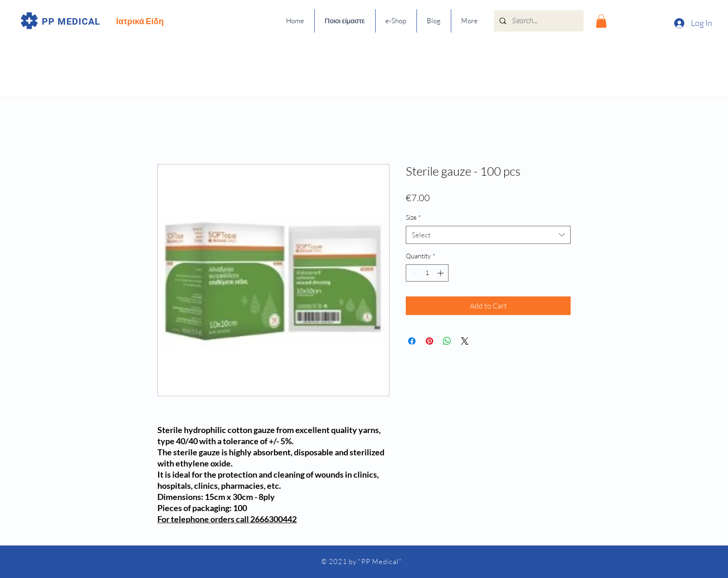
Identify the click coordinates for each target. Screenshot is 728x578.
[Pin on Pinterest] (429, 341)
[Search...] (538, 21)
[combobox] (488, 235)
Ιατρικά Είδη (140, 21)
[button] (601, 21)
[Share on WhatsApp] (447, 341)
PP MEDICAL (71, 21)
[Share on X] (465, 341)
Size (413, 217)
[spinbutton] (427, 273)
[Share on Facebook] (412, 341)
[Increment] (441, 273)
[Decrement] (413, 273)
